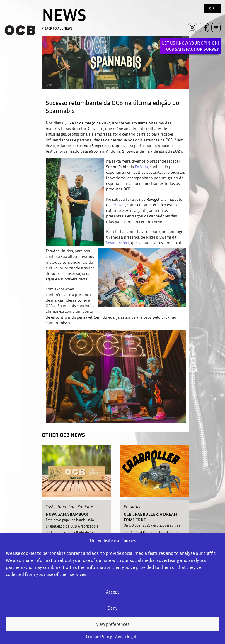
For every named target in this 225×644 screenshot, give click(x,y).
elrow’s (118, 205)
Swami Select (118, 243)
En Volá (141, 167)
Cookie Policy (99, 636)
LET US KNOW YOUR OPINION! (190, 46)
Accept (113, 592)
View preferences (113, 624)
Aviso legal (126, 636)
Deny (112, 608)
